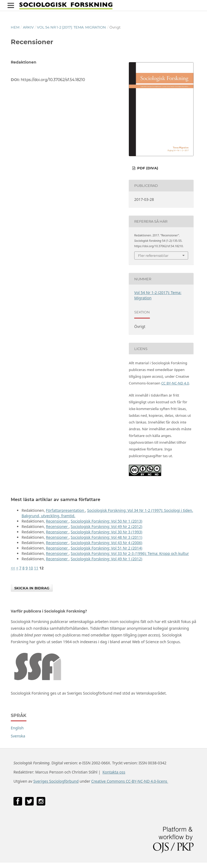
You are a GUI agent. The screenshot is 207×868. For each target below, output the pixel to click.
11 (36, 568)
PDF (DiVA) (147, 168)
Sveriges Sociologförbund (56, 781)
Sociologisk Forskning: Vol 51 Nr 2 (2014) (106, 548)
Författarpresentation (65, 510)
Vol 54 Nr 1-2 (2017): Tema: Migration (71, 27)
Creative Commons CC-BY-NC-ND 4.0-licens (130, 781)
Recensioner (57, 521)
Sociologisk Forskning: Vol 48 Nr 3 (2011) (106, 537)
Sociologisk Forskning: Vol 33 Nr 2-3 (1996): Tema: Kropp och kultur (130, 553)
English (17, 728)
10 (31, 568)
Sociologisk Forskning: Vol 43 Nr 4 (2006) (106, 543)
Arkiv (28, 27)
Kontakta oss (114, 772)
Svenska (18, 736)
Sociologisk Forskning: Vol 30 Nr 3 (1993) (106, 532)
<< (13, 568)
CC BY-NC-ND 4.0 (175, 383)
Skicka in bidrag (32, 588)
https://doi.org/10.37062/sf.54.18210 (53, 80)
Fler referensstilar (153, 255)
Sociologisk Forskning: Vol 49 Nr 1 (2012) (106, 559)
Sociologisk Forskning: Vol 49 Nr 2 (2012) (106, 526)
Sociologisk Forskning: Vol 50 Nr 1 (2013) (106, 521)
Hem (15, 27)
